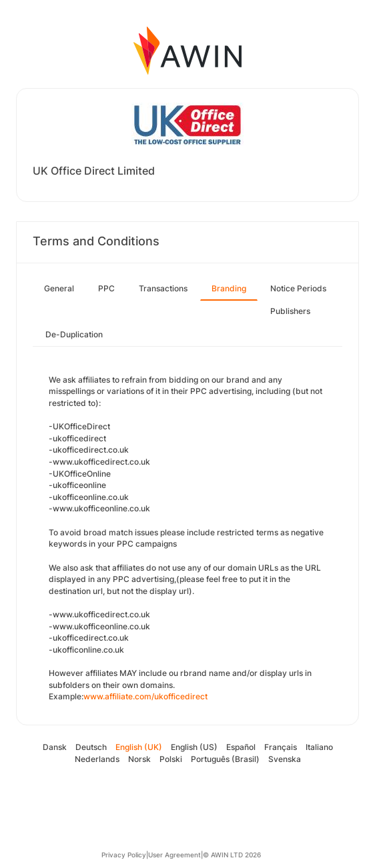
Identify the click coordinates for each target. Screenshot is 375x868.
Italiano (319, 747)
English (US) (194, 747)
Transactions (163, 288)
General (59, 288)
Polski (171, 759)
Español (241, 747)
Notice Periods (298, 288)
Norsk (139, 759)
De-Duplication (74, 334)
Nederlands (97, 759)
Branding (229, 288)
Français (281, 747)
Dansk (55, 747)
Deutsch (91, 747)
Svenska (285, 759)
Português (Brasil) (225, 759)
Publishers (290, 311)
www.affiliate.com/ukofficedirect (145, 696)
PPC (106, 288)
